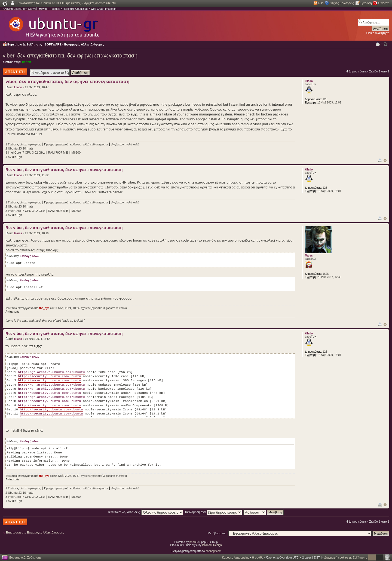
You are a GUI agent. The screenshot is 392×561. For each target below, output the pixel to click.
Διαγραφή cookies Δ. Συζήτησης (346, 557)
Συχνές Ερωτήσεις (342, 3)
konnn (27, 62)
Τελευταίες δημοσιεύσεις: (146, 512)
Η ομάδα (258, 557)
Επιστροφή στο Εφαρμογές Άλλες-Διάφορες (35, 532)
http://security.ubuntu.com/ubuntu (49, 376)
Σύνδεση (384, 3)
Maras (18, 233)
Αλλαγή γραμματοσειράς (385, 44)
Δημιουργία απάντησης (15, 72)
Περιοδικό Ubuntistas (75, 9)
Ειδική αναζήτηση (378, 33)
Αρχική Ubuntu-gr (15, 9)
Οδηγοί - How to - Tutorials (44, 9)
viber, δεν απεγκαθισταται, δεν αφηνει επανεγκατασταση (70, 56)
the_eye (44, 308)
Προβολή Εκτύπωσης (378, 44)
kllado (18, 87)
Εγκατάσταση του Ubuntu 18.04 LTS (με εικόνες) (49, 3)
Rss (321, 3)
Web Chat (97, 9)
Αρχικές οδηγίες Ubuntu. (100, 3)
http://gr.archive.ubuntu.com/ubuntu (51, 372)
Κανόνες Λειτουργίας (235, 557)
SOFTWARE (53, 44)
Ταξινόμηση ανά (213, 512)
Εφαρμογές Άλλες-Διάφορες (84, 44)
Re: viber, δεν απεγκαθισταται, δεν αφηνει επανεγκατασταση (64, 170)
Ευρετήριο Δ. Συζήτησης (25, 44)
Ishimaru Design (212, 545)
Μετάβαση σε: (217, 533)
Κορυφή (385, 161)
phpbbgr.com (213, 551)
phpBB (194, 542)
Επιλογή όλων (30, 256)
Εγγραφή (366, 3)
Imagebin (111, 9)
